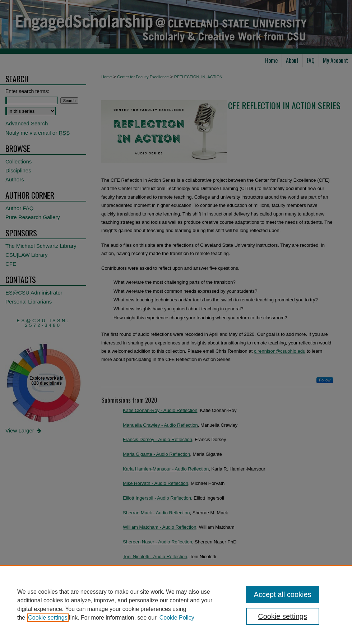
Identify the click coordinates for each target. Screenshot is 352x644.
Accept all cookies (283, 594)
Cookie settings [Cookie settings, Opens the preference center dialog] (282, 616)
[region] (176, 604)
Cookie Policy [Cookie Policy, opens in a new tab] (177, 618)
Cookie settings (48, 618)
